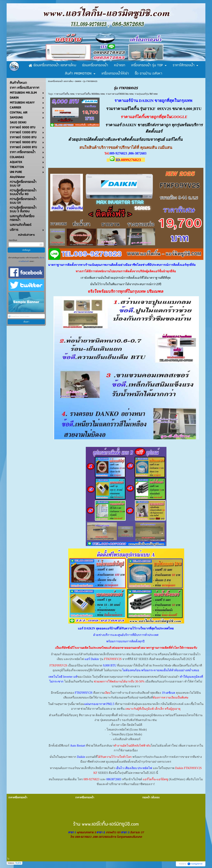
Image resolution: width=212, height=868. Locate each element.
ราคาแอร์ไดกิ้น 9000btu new (90, 94)
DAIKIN (78, 81)
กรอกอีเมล (13, 240)
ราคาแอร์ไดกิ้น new (64, 94)
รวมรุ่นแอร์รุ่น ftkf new (146, 94)
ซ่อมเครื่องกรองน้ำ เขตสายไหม (60, 81)
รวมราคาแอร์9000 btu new (120, 94)
